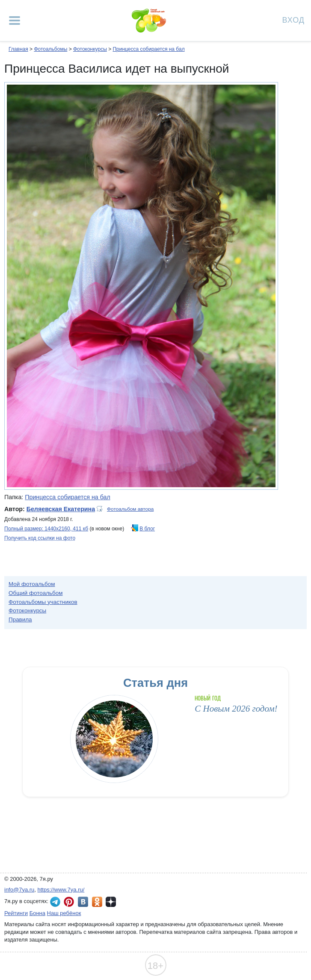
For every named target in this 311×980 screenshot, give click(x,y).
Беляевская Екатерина (61, 509)
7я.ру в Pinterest (69, 902)
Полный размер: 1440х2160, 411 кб (46, 529)
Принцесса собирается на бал (148, 49)
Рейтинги (16, 913)
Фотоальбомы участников (43, 602)
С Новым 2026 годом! (236, 709)
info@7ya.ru (19, 890)
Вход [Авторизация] (293, 19)
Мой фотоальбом (32, 584)
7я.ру (111, 902)
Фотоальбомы (50, 49)
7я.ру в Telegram (55, 902)
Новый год (208, 698)
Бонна (37, 913)
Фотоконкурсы (90, 49)
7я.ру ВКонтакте (83, 902)
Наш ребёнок (64, 913)
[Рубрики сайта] (15, 21)
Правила (20, 619)
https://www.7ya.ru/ (61, 890)
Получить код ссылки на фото (40, 538)
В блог (147, 529)
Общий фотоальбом (36, 593)
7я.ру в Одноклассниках (97, 902)
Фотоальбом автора (130, 509)
